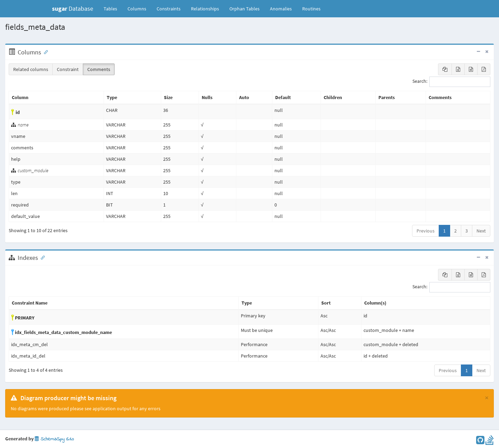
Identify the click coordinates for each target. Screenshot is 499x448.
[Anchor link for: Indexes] (41, 257)
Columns (137, 9)
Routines (311, 9)
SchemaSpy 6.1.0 (54, 439)
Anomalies (281, 9)
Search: (451, 82)
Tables (113, 8)
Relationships (205, 9)
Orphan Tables (244, 9)
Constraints (169, 9)
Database (73, 8)
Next (481, 231)
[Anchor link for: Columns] (44, 52)
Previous (426, 231)
